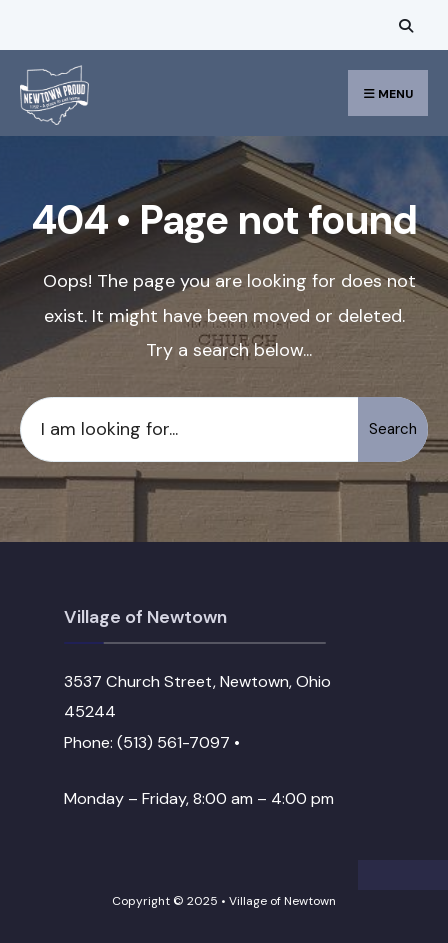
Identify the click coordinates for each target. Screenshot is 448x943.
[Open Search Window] (403, 25)
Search (393, 429)
